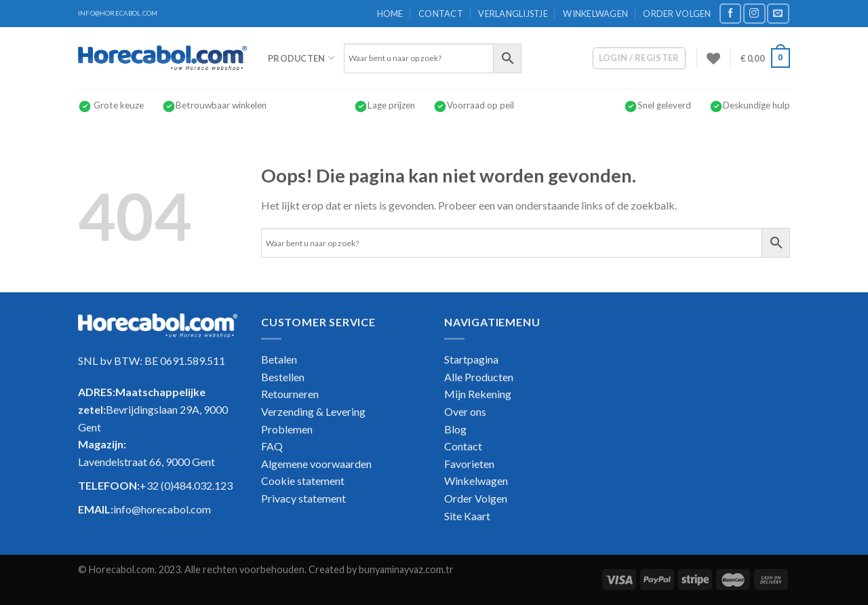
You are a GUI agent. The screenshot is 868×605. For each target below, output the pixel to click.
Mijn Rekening (478, 394)
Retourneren (290, 394)
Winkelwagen (595, 14)
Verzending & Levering (313, 411)
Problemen (287, 429)
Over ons (465, 411)
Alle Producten (479, 377)
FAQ (272, 446)
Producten (301, 58)
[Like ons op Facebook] (730, 13)
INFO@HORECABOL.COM (118, 13)
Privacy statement (303, 498)
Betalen (279, 359)
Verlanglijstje (513, 14)
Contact (441, 14)
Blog (455, 429)
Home (390, 14)
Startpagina (471, 359)
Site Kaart (467, 516)
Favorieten (469, 464)
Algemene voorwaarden (316, 464)
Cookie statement (303, 481)
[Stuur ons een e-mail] (778, 13)
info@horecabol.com (162, 509)
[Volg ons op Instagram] (754, 13)
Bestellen (283, 377)
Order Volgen (677, 14)
